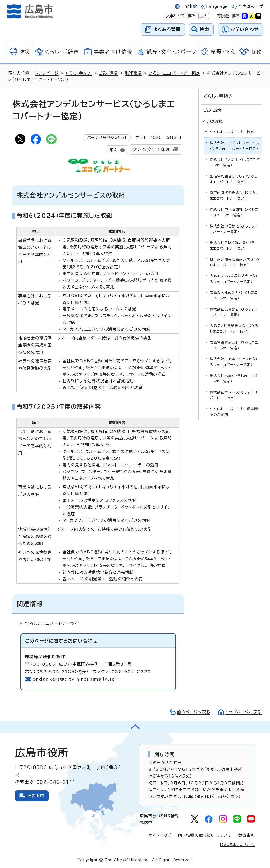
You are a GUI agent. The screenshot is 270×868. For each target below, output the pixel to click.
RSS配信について (237, 844)
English (190, 6)
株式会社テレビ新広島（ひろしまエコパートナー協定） (234, 246)
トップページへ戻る (244, 712)
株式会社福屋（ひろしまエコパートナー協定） (234, 379)
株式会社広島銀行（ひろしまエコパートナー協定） (234, 312)
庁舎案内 (36, 796)
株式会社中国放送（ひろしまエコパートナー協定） (234, 229)
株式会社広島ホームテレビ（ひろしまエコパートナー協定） (234, 362)
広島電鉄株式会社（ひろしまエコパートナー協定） (234, 345)
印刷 (113, 150)
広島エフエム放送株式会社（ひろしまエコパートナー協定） (234, 279)
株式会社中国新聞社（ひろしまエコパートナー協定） (234, 212)
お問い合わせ (245, 29)
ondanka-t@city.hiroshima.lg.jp (74, 679)
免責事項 (247, 835)
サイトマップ (160, 835)
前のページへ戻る (194, 712)
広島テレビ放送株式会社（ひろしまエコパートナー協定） (234, 329)
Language (217, 7)
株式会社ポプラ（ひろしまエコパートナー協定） (234, 395)
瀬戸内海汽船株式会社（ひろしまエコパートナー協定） (234, 196)
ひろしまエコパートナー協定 (174, 73)
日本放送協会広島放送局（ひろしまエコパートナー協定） (235, 262)
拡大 (203, 16)
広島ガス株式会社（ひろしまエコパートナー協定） (234, 295)
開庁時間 (165, 754)
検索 (205, 29)
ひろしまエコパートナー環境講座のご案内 (234, 412)
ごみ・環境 (108, 73)
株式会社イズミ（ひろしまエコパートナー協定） (235, 162)
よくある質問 (167, 29)
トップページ (47, 73)
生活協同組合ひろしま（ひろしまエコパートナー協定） (234, 179)
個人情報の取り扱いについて (205, 835)
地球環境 (133, 73)
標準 (191, 16)
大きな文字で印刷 (152, 149)
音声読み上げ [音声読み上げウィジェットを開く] (251, 6)
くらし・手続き (78, 73)
